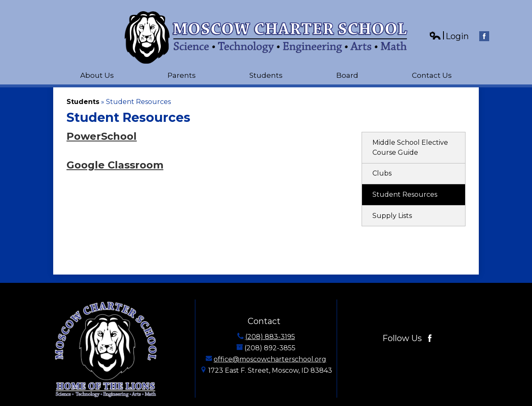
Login (449, 36)
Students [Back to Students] (83, 102)
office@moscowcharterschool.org (270, 359)
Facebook (484, 37)
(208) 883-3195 (270, 337)
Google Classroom (115, 165)
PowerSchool (102, 136)
